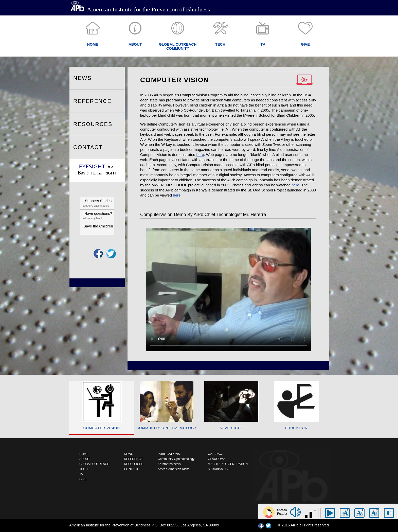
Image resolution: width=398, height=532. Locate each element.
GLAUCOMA (217, 459)
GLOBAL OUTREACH (94, 464)
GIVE (83, 479)
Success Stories (98, 203)
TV (81, 474)
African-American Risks (174, 469)
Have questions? (98, 216)
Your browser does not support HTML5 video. (228, 289)
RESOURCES (93, 124)
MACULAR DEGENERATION (228, 464)
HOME (84, 454)
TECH (84, 469)
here (200, 155)
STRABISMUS (218, 469)
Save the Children (98, 226)
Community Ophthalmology (176, 459)
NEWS (83, 78)
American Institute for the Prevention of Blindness (140, 9)
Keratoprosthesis (169, 464)
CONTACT (88, 147)
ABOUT (85, 459)
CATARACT (216, 454)
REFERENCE (92, 101)
